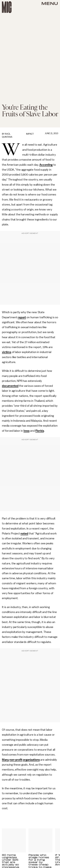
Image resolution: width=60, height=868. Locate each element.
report (22, 317)
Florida (40, 431)
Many (5, 760)
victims (7, 352)
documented (10, 386)
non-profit (16, 760)
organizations (31, 760)
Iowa (26, 431)
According (46, 165)
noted (24, 533)
